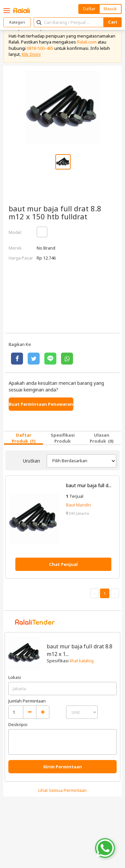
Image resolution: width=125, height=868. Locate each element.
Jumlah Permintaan (27, 701)
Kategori (17, 22)
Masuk (110, 9)
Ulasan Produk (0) (102, 438)
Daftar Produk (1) (24, 438)
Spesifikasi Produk (63, 438)
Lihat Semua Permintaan (62, 790)
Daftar (89, 9)
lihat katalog (82, 661)
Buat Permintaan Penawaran (41, 404)
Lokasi (15, 677)
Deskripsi (18, 724)
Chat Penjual (63, 564)
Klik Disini (31, 54)
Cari (112, 22)
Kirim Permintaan (63, 767)
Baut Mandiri (78, 505)
